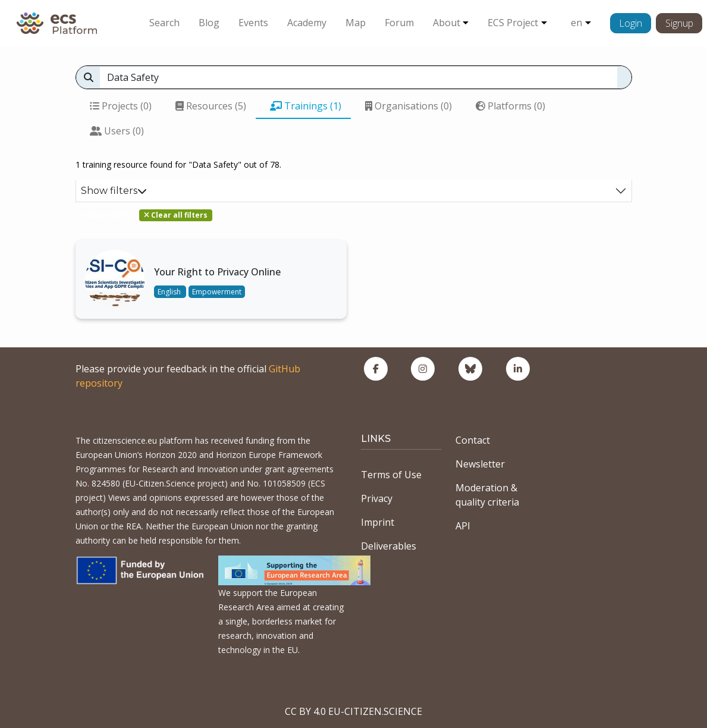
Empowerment (217, 292)
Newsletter (480, 464)
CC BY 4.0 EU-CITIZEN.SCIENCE (353, 711)
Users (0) (117, 131)
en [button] (576, 23)
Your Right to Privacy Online (217, 272)
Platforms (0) (510, 106)
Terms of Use (391, 475)
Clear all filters (176, 215)
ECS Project (513, 23)
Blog (209, 23)
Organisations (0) (409, 106)
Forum (399, 23)
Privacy (377, 498)
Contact (473, 440)
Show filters (114, 191)
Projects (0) (121, 106)
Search (164, 23)
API (463, 526)
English (170, 292)
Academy (307, 23)
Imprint (378, 522)
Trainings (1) (306, 106)
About (447, 23)
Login (631, 23)
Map (356, 23)
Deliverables (389, 546)
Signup (679, 23)
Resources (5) (211, 106)
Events (253, 23)
